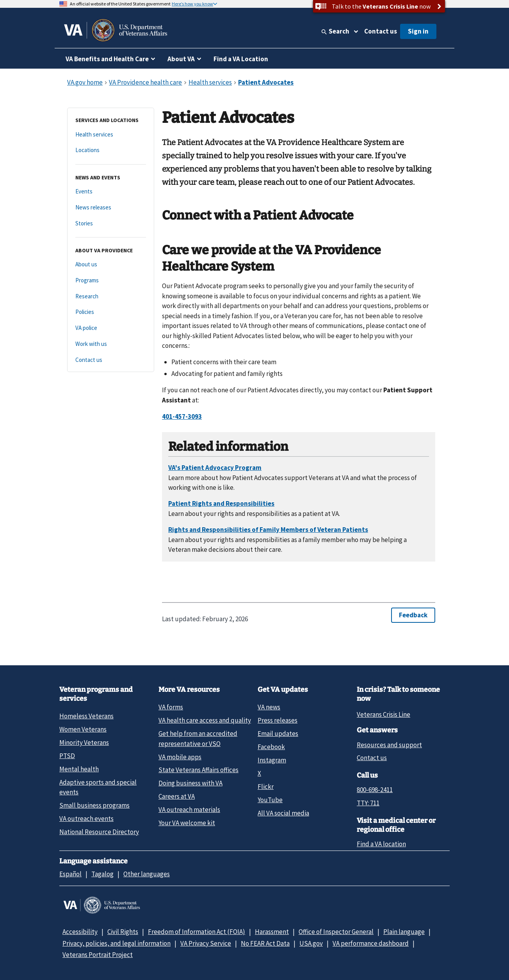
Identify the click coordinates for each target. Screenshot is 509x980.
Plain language (404, 932)
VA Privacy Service (206, 943)
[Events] (111, 192)
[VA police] (111, 328)
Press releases (278, 720)
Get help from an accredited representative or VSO (198, 738)
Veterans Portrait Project (98, 955)
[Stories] (111, 224)
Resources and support (389, 745)
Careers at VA (177, 796)
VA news (269, 707)
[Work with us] (111, 344)
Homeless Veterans (86, 716)
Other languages (147, 874)
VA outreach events (86, 819)
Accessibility (80, 932)
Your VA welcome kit (187, 823)
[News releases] (111, 208)
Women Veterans (83, 729)
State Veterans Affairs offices (198, 770)
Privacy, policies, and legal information (117, 943)
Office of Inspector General (336, 932)
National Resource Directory (99, 832)
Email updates (278, 734)
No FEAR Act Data (265, 943)
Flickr (266, 787)
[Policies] (111, 312)
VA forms (171, 707)
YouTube (270, 800)
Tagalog (102, 874)
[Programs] (111, 281)
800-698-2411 (375, 790)
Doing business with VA (190, 783)
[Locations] (111, 150)
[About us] (111, 265)
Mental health (79, 769)
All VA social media (283, 813)
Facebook (271, 747)
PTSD (67, 756)
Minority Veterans (84, 743)
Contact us (381, 31)
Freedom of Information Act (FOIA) (197, 932)
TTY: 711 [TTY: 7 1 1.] (368, 803)
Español (70, 874)
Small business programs (94, 805)
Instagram (272, 760)
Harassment (272, 932)
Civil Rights (123, 932)
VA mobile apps (180, 757)
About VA (181, 59)
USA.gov (311, 943)
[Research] (111, 297)
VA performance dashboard (371, 943)
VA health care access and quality (205, 720)
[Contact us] (111, 360)
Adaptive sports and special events (98, 787)
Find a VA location (381, 844)
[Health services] (111, 135)
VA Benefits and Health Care (107, 59)
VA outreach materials (189, 810)
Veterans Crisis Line (384, 714)
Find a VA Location (241, 59)
